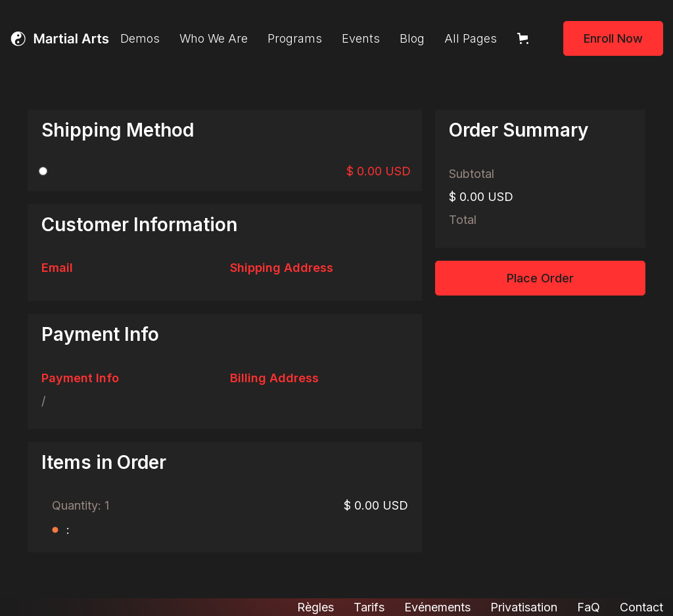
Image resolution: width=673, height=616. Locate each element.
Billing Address (274, 378)
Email (57, 268)
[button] (525, 38)
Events (361, 38)
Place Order (540, 278)
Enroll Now (613, 38)
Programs (295, 38)
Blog (412, 38)
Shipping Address (282, 268)
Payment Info (80, 378)
